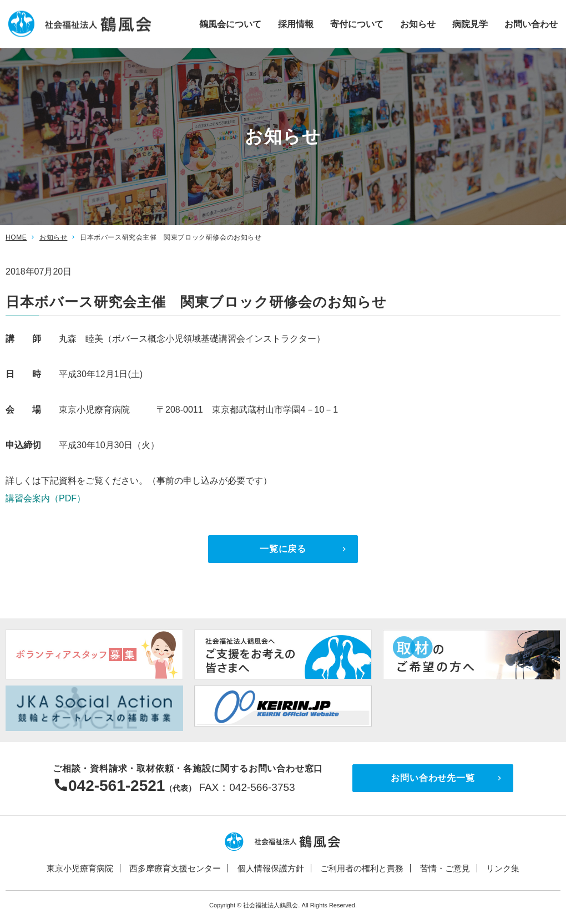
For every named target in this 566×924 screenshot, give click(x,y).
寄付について (357, 24)
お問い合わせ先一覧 (433, 778)
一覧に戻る (283, 549)
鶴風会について (230, 24)
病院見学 (470, 24)
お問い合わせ (531, 24)
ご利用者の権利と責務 (362, 868)
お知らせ (418, 24)
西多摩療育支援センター (175, 868)
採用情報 (296, 24)
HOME (16, 237)
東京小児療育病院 (80, 868)
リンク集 (503, 868)
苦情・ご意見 (445, 868)
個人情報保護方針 (271, 868)
